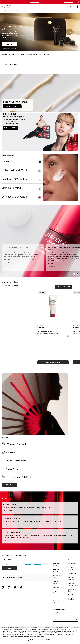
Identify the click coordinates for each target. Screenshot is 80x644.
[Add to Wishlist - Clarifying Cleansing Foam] (68, 336)
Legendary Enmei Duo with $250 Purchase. (56, 2)
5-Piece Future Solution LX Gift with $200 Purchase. (20, 2)
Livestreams (57, 597)
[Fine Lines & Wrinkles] (22, 179)
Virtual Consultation (57, 592)
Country (56, 612)
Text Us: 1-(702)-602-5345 (73, 584)
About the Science (56, 570)
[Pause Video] (32, 363)
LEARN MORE (8, 511)
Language (56, 618)
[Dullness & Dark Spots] (22, 170)
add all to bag (63, 287)
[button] (78, 6)
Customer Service (71, 569)
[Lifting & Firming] (22, 188)
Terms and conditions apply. (9, 49)
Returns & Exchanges (71, 578)
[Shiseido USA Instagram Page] (15, 587)
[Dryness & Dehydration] (22, 197)
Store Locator (57, 587)
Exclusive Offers (56, 582)
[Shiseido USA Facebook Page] (3, 587)
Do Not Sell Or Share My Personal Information (13, 627)
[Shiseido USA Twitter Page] (21, 587)
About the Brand (56, 565)
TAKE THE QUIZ (12, 106)
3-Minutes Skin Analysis (57, 576)
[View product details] (53, 307)
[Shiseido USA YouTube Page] (9, 587)
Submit (9, 568)
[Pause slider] (69, 2)
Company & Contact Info (62, 627)
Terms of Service (38, 564)
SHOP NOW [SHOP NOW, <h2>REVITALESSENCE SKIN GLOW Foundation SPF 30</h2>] (52, 267)
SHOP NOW (9, 44)
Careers (76, 627)
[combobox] (42, 11)
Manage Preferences (31, 640)
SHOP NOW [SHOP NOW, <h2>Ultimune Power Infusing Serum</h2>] (7, 263)
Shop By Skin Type (10, 282)
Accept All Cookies (48, 640)
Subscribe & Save (72, 590)
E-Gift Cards (72, 595)
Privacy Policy (29, 564)
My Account (72, 564)
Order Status (72, 574)
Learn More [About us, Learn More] (9, 485)
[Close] (77, 631)
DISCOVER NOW (11, 128)
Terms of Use (34, 627)
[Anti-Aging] (22, 162)
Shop (5, 64)
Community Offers (56, 602)
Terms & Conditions (23, 636)
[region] (40, 636)
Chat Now (71, 599)
